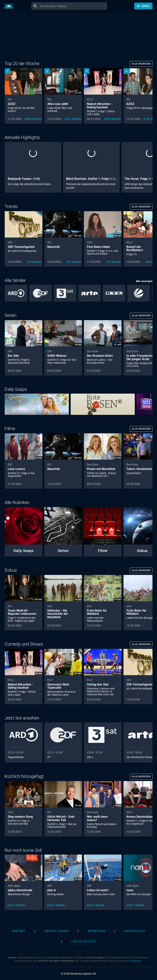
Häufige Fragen (57, 931)
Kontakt (19, 931)
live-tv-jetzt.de (83, 942)
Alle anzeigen (141, 64)
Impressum (96, 931)
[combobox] (73, 6)
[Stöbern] (143, 6)
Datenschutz (135, 931)
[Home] (10, 6)
